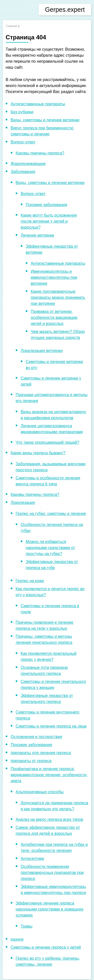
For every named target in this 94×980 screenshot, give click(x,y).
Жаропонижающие (28, 164)
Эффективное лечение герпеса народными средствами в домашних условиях (50, 909)
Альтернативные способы (40, 792)
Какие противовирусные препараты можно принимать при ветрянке (58, 297)
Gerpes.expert (65, 10)
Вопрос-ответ (23, 142)
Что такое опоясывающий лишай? (48, 442)
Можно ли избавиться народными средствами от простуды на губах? (51, 548)
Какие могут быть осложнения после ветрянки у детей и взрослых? (49, 221)
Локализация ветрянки (42, 351)
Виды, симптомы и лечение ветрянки (45, 120)
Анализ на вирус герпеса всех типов (50, 819)
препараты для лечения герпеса (41, 753)
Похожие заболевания (47, 205)
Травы (27, 926)
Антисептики (33, 859)
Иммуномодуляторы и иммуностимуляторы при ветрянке (54, 277)
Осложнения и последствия (37, 737)
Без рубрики (22, 112)
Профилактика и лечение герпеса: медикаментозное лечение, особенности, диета (49, 775)
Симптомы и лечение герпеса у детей (46, 947)
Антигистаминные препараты (38, 104)
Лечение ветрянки (37, 235)
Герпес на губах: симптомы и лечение (51, 514)
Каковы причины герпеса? (40, 153)
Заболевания (23, 172)
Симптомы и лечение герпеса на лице (51, 726)
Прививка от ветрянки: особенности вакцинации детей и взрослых (54, 318)
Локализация (23, 503)
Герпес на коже (30, 581)
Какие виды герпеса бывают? (38, 453)
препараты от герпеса (31, 761)
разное (17, 939)
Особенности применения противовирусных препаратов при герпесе (52, 873)
